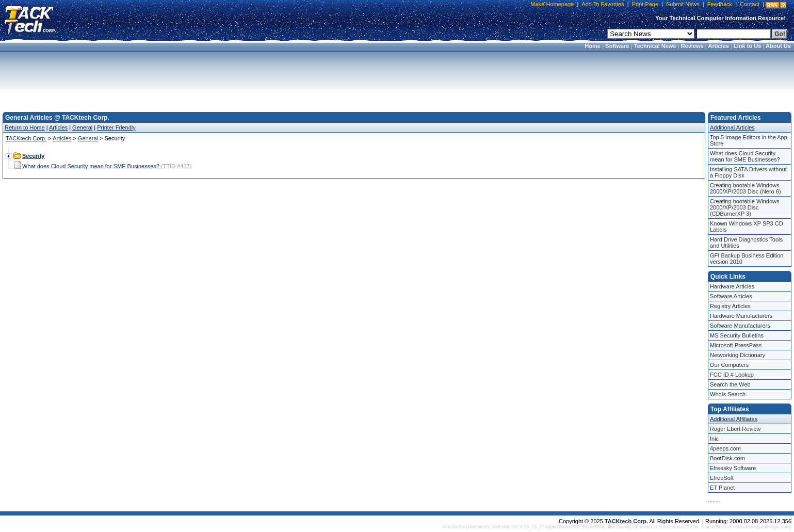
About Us (778, 46)
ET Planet (722, 488)
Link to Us (747, 46)
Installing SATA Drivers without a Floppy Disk (748, 172)
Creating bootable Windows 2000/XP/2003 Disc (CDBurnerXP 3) (745, 207)
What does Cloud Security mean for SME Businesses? (91, 166)
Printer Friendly (116, 127)
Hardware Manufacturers (741, 316)
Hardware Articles (732, 286)
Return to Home (25, 127)
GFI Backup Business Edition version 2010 (747, 259)
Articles (719, 46)
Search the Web (730, 384)
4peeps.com (725, 448)
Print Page (645, 4)
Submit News (683, 4)
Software (617, 46)
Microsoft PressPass (736, 345)
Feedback (720, 4)
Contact (750, 4)
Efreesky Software (733, 468)
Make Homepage (553, 4)
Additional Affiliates (734, 419)
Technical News (655, 46)
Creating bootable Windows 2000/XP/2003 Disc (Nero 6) (746, 188)
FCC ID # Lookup (732, 375)
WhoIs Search (728, 394)
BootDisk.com (727, 458)
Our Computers (729, 365)
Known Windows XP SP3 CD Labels (747, 227)
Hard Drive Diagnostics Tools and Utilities (746, 243)
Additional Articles (732, 127)
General (82, 127)
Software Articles (731, 296)
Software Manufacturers (740, 326)
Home (593, 46)
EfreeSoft (722, 478)
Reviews (692, 46)
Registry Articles (730, 306)
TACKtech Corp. (26, 138)
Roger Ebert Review (735, 429)
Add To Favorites (603, 4)
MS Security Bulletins (737, 335)
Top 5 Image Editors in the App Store (749, 140)
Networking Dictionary (738, 355)
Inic (714, 439)
